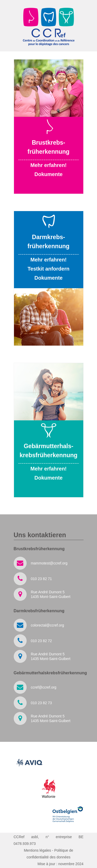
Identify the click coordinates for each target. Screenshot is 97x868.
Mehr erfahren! (48, 165)
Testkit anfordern (49, 269)
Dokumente (48, 174)
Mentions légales (37, 850)
